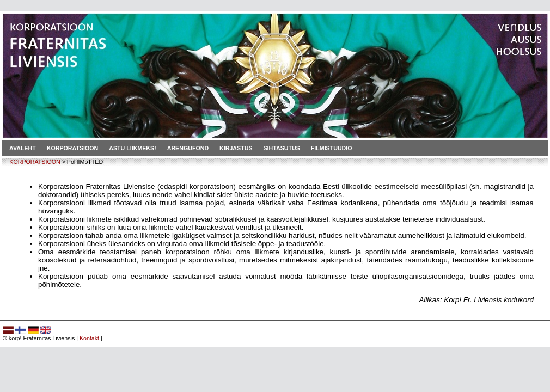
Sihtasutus (282, 148)
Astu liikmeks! (132, 148)
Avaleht (23, 148)
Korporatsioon (73, 148)
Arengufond (188, 148)
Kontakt (89, 338)
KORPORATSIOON (35, 162)
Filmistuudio (332, 148)
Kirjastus (236, 148)
